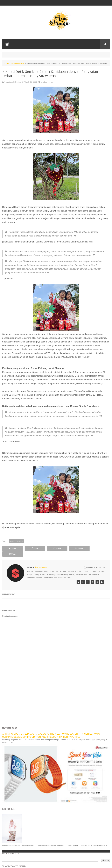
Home (6, 63)
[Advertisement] (56, 697)
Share (34, 548)
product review (18, 63)
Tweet (13, 548)
